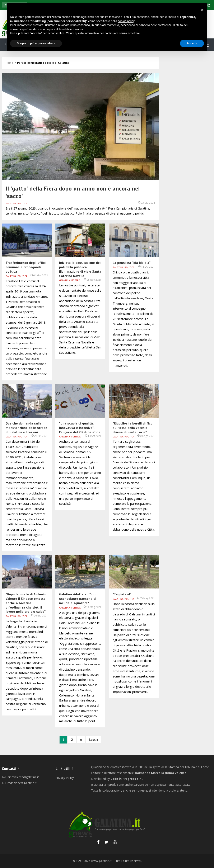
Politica (22, 203)
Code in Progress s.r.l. (127, 779)
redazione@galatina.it (19, 783)
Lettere (75, 280)
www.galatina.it (101, 861)
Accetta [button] (192, 43)
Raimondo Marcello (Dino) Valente (161, 773)
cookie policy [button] (126, 21)
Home (9, 63)
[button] (202, 10)
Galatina (11, 203)
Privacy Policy (65, 778)
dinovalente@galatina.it (20, 777)
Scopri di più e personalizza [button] (36, 43)
